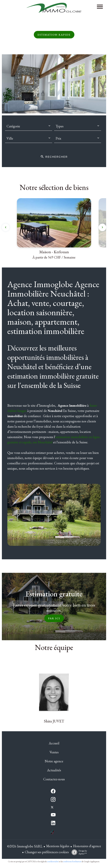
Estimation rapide (54, 35)
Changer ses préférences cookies (47, 852)
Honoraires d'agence (87, 846)
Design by (78, 852)
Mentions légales (58, 846)
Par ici (54, 618)
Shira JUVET (54, 721)
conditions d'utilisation (72, 861)
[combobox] (29, 126)
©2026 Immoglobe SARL (25, 846)
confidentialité (53, 861)
